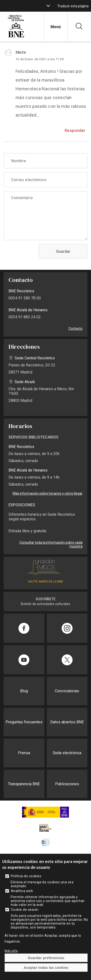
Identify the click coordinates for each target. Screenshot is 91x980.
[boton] (48, 6)
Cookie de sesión (25, 921)
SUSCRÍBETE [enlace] (46, 599)
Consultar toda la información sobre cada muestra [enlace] (51, 544)
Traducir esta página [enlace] (73, 6)
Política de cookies (26, 887)
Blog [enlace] (24, 691)
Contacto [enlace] (75, 329)
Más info (11, 962)
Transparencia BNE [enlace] (24, 784)
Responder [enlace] (75, 131)
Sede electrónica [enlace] (67, 753)
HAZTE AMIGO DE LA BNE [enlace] (46, 582)
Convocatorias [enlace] (67, 691)
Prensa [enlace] (24, 753)
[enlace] (16, 37)
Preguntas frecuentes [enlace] (24, 722)
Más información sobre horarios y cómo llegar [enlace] (48, 493)
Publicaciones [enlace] (67, 784)
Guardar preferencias (46, 969)
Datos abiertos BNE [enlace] (67, 722)
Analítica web (22, 902)
